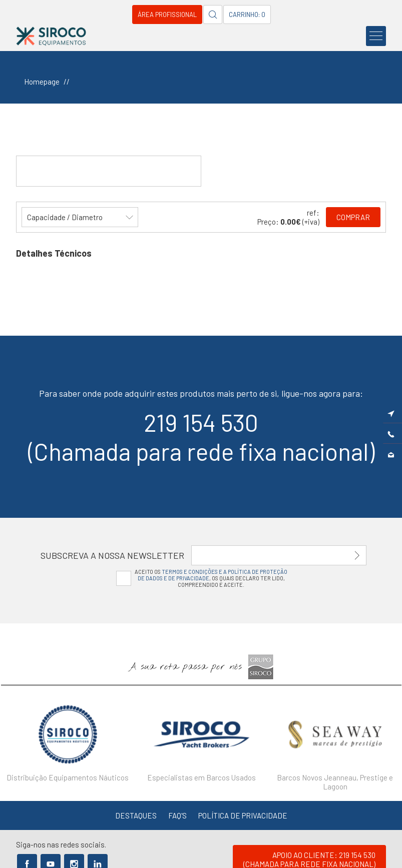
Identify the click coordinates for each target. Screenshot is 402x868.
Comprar (353, 217)
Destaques (136, 815)
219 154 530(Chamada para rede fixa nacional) (201, 437)
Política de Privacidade (243, 815)
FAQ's (177, 815)
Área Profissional (167, 15)
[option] (68, 739)
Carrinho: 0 (247, 15)
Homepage (42, 82)
